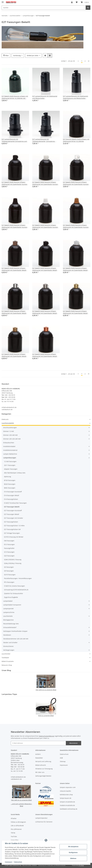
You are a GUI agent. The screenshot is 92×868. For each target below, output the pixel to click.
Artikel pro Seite (33, 55)
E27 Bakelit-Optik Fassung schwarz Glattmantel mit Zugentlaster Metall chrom (14, 312)
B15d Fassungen (10, 480)
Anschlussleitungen (10, 428)
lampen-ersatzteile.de (67, 802)
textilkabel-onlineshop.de (69, 809)
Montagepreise (8, 620)
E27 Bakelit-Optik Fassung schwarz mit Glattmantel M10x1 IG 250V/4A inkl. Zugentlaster (15, 97)
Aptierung (8, 477)
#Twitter (14, 818)
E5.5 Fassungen (9, 544)
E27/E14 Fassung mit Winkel (14, 537)
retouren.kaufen (65, 791)
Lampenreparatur (41, 818)
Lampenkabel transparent (12, 605)
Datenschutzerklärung (47, 736)
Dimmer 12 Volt (9, 431)
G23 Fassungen (9, 556)
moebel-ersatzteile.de (67, 805)
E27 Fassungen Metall (12, 514)
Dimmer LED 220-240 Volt (12, 439)
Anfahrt (38, 754)
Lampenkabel (8, 601)
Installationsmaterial (10, 450)
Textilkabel (5, 658)
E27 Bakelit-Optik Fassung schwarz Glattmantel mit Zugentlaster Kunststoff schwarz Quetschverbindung (15, 226)
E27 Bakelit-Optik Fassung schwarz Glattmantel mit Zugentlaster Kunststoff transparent (77, 183)
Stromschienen (8, 646)
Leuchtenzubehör (8, 423)
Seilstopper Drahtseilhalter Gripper (15, 631)
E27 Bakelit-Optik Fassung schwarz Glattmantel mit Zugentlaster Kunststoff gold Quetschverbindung (77, 226)
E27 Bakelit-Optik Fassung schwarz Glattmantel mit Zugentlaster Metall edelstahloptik (45, 312)
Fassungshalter (9, 548)
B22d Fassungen (10, 484)
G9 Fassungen (9, 571)
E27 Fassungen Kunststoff (13, 510)
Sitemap (63, 761)
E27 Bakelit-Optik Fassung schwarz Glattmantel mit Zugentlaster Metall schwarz (45, 269)
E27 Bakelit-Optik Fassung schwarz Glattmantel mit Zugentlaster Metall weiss (75, 269)
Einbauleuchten (9, 443)
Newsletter (39, 758)
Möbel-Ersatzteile (8, 661)
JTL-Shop (81, 865)
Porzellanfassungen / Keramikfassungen (18, 578)
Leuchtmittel (6, 654)
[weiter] (89, 61)
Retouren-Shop (7, 665)
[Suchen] (88, 8)
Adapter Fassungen (11, 469)
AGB (61, 758)
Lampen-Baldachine (10, 454)
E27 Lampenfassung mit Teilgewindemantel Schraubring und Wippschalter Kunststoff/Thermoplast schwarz (14, 140)
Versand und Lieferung (43, 761)
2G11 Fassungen (10, 465)
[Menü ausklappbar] (3, 1)
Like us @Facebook (17, 826)
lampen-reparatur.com (68, 787)
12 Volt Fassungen (10, 461)
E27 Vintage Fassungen (12, 533)
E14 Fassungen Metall (12, 495)
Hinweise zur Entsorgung (44, 769)
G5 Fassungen (9, 567)
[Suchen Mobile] (44, 8)
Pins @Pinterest (16, 829)
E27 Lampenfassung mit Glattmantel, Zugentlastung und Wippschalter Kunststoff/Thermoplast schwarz (76, 97)
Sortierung (17, 55)
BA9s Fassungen (10, 488)
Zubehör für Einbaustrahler (14, 593)
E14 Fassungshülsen (11, 499)
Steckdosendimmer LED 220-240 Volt (16, 639)
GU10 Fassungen (10, 575)
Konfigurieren (73, 853)
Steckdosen (7, 635)
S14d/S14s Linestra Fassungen (14, 586)
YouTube (14, 836)
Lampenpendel (8, 609)
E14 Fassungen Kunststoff (13, 492)
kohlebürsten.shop (66, 795)
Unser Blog (15, 840)
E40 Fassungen (9, 541)
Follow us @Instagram (18, 822)
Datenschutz (18, 862)
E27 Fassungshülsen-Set (12, 529)
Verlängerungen (9, 650)
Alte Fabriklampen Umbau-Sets (15, 473)
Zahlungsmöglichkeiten (43, 776)
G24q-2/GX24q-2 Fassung (13, 563)
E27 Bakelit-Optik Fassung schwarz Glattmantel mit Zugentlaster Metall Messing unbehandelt (14, 355)
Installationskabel (9, 446)
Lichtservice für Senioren (44, 822)
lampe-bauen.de (66, 798)
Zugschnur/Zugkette (11, 597)
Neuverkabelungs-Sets (11, 624)
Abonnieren (73, 743)
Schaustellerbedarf (10, 627)
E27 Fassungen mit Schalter (14, 518)
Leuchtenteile (8, 616)
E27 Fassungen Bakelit (12, 507)
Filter (6, 55)
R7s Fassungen (9, 582)
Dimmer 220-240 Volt (10, 435)
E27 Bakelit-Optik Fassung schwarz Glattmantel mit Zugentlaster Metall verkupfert (45, 355)
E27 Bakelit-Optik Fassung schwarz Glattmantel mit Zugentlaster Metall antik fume (14, 269)
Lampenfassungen (10, 458)
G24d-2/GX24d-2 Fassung (13, 560)
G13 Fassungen (9, 552)
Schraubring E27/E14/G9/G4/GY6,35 (16, 590)
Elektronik (5, 419)
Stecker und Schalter (10, 642)
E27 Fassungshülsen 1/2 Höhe (14, 526)
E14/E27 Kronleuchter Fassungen (15, 503)
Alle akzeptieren (73, 847)
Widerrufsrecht (41, 765)
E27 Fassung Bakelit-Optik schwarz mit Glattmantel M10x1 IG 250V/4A (76, 140)
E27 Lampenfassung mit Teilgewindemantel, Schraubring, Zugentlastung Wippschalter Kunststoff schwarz (46, 140)
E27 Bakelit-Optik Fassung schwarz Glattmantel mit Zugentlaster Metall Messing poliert (75, 312)
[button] (72, 2)
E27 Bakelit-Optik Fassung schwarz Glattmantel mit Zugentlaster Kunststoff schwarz (15, 183)
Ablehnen (73, 858)
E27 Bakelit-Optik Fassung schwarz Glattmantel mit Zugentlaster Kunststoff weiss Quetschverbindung (46, 226)
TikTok (13, 833)
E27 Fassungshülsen (11, 522)
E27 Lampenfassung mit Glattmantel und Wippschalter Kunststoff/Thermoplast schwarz (45, 97)
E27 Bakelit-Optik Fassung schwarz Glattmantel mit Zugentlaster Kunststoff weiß (46, 183)
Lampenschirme (9, 612)
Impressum (9, 862)
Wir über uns (40, 772)
